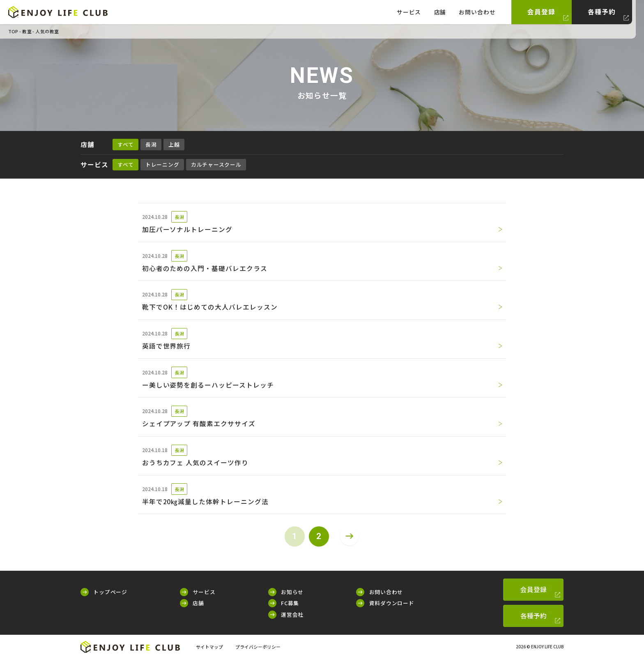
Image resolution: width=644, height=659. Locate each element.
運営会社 (292, 614)
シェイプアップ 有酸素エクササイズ (322, 424)
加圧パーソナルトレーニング (322, 229)
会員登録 (541, 12)
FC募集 (290, 603)
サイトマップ (209, 647)
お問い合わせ (477, 12)
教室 (27, 31)
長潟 (151, 144)
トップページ (110, 592)
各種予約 (602, 12)
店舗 (440, 12)
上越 (174, 144)
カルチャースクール (216, 164)
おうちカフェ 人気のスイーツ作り (322, 463)
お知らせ (292, 592)
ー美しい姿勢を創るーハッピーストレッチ (322, 385)
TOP (13, 31)
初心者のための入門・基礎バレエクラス (322, 268)
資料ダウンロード (392, 603)
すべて (125, 144)
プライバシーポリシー (258, 647)
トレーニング (162, 164)
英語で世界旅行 (322, 346)
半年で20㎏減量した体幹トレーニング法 (322, 502)
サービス (409, 12)
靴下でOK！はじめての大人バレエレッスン (322, 307)
